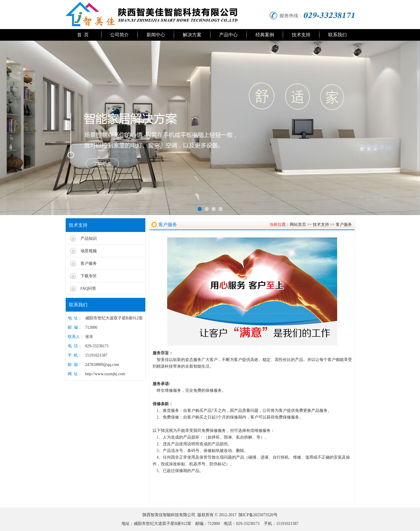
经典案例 (265, 35)
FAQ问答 (89, 288)
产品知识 (89, 238)
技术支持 (301, 35)
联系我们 (337, 35)
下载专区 (89, 276)
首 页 (83, 35)
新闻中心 (156, 35)
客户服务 (89, 263)
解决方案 (192, 35)
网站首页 (298, 225)
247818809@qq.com (102, 365)
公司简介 (119, 35)
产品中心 (228, 35)
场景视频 (89, 251)
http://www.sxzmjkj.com (105, 374)
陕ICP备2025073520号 (258, 515)
